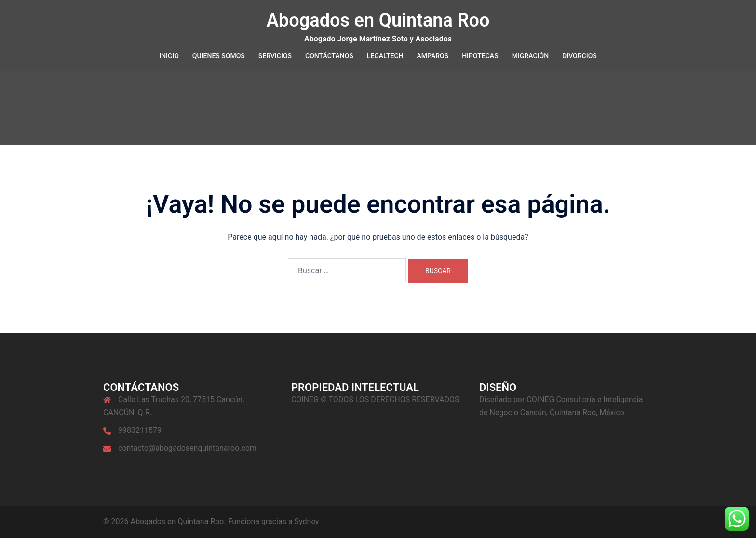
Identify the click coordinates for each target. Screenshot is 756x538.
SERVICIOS (275, 56)
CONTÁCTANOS (329, 56)
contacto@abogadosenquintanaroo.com (187, 448)
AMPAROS (433, 56)
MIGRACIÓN (530, 56)
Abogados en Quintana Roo (378, 20)
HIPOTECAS (480, 56)
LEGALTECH (385, 56)
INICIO (169, 56)
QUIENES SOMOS (219, 56)
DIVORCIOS (580, 56)
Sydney (307, 521)
